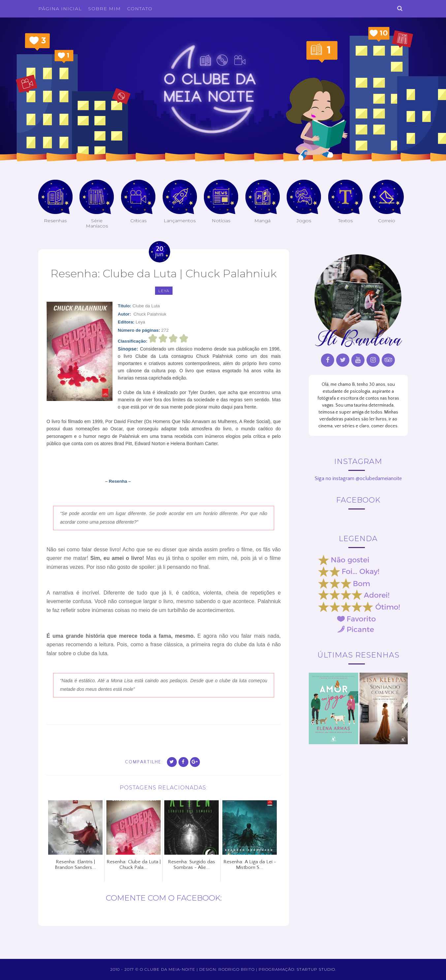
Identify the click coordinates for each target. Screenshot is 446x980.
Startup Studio (316, 969)
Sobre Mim (104, 9)
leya (164, 291)
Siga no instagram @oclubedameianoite (358, 478)
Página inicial (60, 9)
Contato (140, 9)
